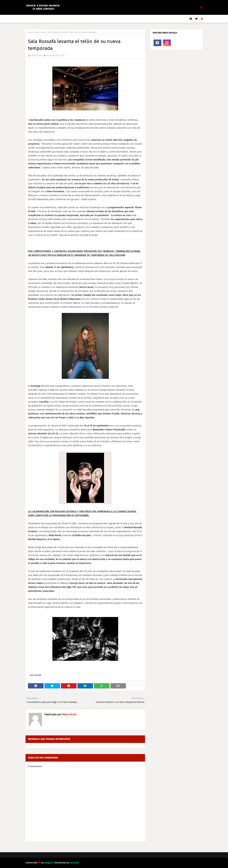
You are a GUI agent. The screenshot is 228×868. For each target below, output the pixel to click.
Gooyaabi (74, 863)
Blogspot (49, 863)
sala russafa (40, 32)
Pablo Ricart (36, 55)
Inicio (30, 32)
